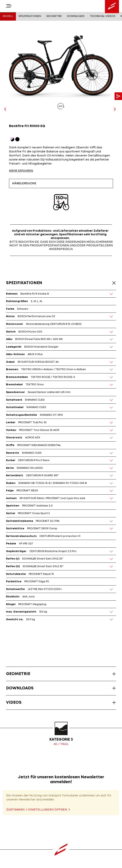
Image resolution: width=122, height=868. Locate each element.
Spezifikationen (30, 16)
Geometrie (54, 16)
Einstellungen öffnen (48, 810)
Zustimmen (15, 810)
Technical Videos (103, 16)
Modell (8, 16)
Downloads (76, 16)
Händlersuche (24, 183)
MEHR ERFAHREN (21, 171)
